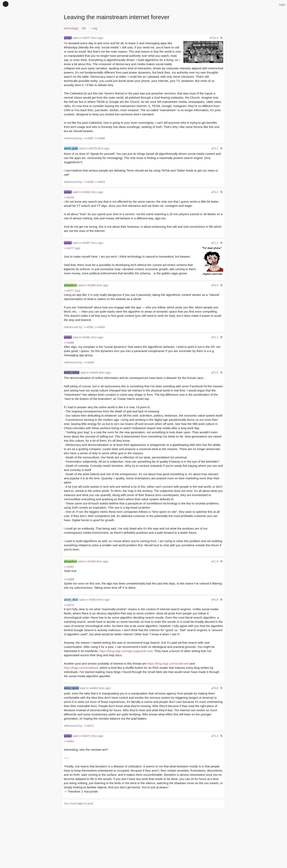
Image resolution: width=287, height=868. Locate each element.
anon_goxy (71, 688)
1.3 (215, 243)
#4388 (91, 285)
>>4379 (69, 197)
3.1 (215, 337)
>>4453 (100, 182)
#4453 (93, 600)
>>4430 (100, 327)
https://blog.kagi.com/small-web (168, 664)
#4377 (86, 38)
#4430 (91, 561)
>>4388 (100, 138)
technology (71, 28)
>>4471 (89, 726)
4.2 (215, 192)
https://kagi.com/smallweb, (81, 668)
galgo (68, 38)
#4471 (86, 736)
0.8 (215, 600)
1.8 (215, 561)
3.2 (215, 148)
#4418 (94, 372)
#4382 (86, 192)
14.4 (214, 38)
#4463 (94, 688)
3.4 (215, 736)
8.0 (215, 285)
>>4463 (69, 741)
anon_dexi (71, 600)
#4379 (93, 148)
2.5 (215, 372)
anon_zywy (72, 372)
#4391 (86, 337)
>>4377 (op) (72, 248)
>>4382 (89, 182)
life (84, 28)
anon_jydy (71, 148)
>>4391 (89, 327)
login (282, 4)
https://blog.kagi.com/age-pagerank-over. (126, 651)
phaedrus (70, 285)
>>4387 (89, 138)
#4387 (86, 243)
